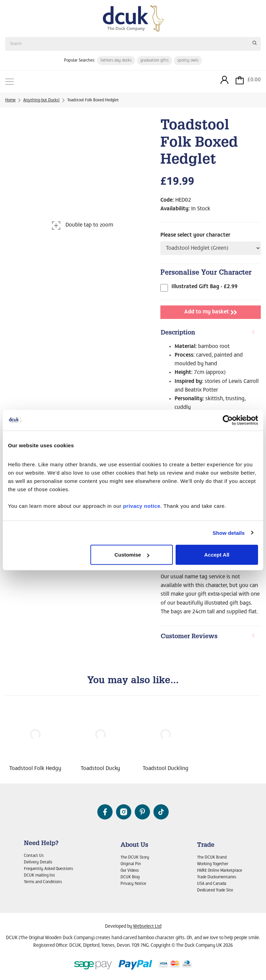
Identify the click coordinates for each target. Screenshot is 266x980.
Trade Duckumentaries (217, 877)
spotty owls (188, 61)
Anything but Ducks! (41, 100)
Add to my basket (211, 312)
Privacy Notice (133, 884)
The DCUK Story (135, 858)
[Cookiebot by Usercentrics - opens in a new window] (228, 420)
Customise (132, 555)
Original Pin (131, 864)
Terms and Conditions (43, 882)
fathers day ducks (116, 61)
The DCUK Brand (212, 858)
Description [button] (208, 333)
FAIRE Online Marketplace (220, 871)
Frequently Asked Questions (48, 869)
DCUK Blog (130, 877)
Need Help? (41, 844)
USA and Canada (212, 884)
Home (10, 100)
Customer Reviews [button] (208, 637)
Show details (229, 533)
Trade (206, 845)
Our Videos (130, 871)
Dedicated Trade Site (215, 890)
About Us (134, 845)
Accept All (217, 555)
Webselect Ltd (147, 927)
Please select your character (195, 235)
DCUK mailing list (39, 876)
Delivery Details (38, 862)
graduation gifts (154, 61)
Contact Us (34, 856)
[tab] (211, 333)
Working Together (213, 864)
